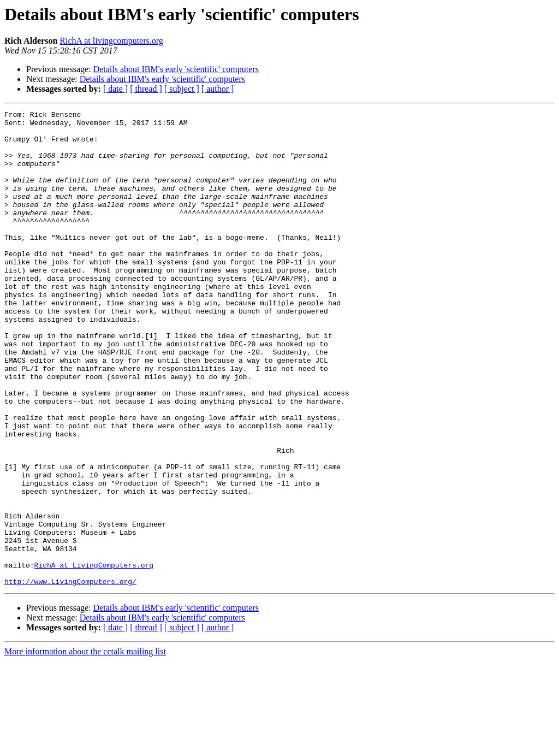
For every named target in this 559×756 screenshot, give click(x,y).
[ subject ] (182, 89)
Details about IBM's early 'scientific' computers (176, 69)
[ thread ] (146, 89)
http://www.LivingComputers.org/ (70, 676)
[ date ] (115, 89)
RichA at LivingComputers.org (94, 657)
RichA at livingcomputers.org (111, 41)
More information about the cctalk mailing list (85, 746)
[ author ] (218, 89)
